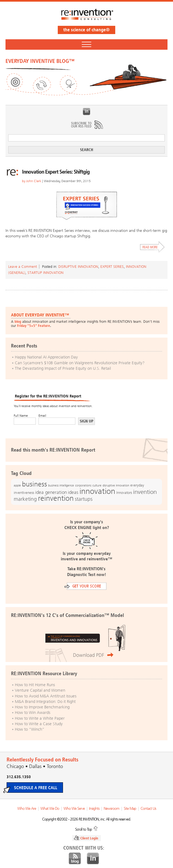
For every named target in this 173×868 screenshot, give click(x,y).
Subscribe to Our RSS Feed (87, 125)
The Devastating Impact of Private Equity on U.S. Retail (63, 368)
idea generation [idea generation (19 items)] (51, 492)
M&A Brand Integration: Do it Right (45, 702)
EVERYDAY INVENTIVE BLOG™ (40, 61)
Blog (75, 859)
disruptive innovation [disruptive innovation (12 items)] (116, 485)
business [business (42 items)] (35, 484)
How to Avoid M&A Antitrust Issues (46, 696)
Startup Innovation (46, 273)
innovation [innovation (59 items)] (97, 491)
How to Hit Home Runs (35, 685)
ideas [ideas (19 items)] (73, 492)
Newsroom (112, 809)
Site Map (130, 809)
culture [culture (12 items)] (97, 485)
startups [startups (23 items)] (84, 499)
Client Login (89, 838)
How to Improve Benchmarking (42, 707)
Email (42, 416)
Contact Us (148, 809)
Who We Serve (74, 809)
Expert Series (112, 267)
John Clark (34, 181)
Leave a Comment (23, 267)
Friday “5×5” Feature (34, 326)
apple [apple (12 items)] (17, 485)
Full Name (21, 416)
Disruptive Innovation (78, 267)
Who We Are (27, 809)
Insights (94, 809)
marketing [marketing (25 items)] (25, 499)
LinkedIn (87, 112)
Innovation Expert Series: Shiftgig (56, 172)
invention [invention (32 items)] (145, 492)
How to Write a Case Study (39, 724)
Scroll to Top (83, 829)
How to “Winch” (30, 729)
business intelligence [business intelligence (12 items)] (61, 485)
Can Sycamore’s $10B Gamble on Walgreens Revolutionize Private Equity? (80, 363)
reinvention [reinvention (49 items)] (56, 498)
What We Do (50, 809)
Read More (152, 247)
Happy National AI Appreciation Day (46, 357)
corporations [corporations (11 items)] (83, 486)
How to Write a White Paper (40, 718)
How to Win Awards (33, 713)
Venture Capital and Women (40, 690)
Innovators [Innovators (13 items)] (124, 493)
